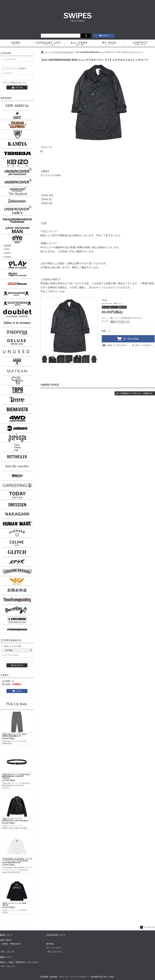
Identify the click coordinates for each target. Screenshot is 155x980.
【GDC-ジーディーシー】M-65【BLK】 (14, 904)
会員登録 (53, 977)
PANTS (7, 253)
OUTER (8, 245)
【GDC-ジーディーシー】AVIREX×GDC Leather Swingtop (15, 820)
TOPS (7, 249)
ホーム (47, 52)
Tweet (104, 300)
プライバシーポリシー (80, 977)
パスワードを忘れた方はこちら (14, 83)
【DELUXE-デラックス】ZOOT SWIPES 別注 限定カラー (14, 735)
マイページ (64, 977)
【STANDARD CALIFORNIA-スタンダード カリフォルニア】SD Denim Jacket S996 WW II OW (17, 861)
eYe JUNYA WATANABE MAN (62, 52)
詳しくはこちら (8, 952)
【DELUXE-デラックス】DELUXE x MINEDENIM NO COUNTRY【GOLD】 (16, 776)
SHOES (8, 257)
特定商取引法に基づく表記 (102, 977)
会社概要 (44, 977)
